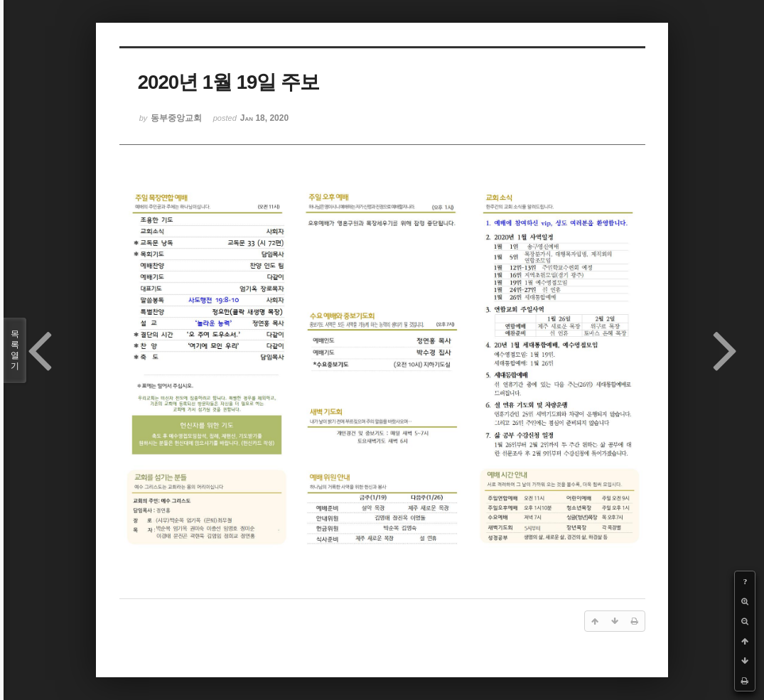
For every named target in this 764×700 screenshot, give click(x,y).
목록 (15, 350)
